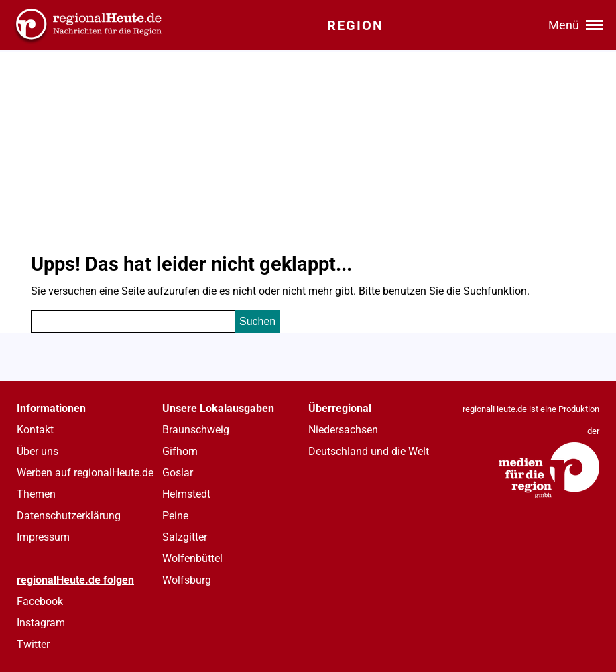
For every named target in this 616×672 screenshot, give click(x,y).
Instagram (41, 623)
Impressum (43, 537)
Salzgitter (185, 537)
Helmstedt (186, 494)
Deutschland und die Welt (369, 451)
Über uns (38, 451)
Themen (36, 494)
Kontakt (35, 430)
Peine (175, 516)
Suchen (257, 321)
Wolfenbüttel (192, 558)
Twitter (33, 644)
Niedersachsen (343, 430)
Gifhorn (180, 451)
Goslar (178, 473)
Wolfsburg (187, 580)
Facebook (40, 601)
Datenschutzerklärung (69, 516)
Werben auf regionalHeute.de (85, 473)
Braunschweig (196, 430)
